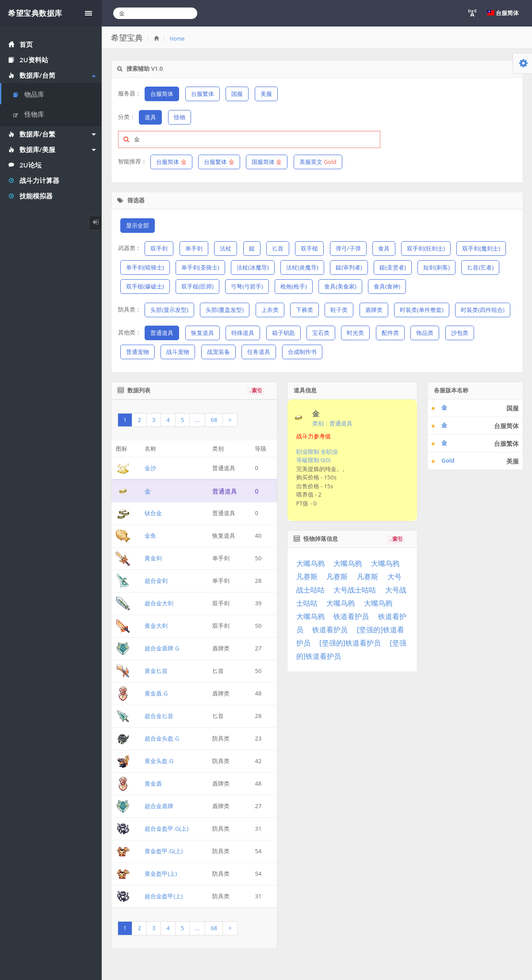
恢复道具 (203, 333)
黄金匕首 (156, 671)
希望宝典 (127, 38)
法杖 (226, 248)
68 (214, 420)
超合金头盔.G (162, 738)
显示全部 (138, 225)
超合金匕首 (159, 716)
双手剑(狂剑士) (426, 248)
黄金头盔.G (159, 761)
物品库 (29, 94)
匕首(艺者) (480, 267)
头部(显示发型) (169, 310)
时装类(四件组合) (483, 310)
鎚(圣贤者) (393, 267)
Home (177, 39)
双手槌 (309, 248)
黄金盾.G (156, 693)
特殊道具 (243, 333)
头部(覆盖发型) (225, 310)
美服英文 (318, 162)
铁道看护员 (351, 616)
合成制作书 (302, 352)
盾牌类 (374, 310)
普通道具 (162, 333)
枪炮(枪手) (294, 286)
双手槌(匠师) (197, 286)
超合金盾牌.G (162, 648)
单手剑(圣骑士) (200, 267)
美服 (266, 94)
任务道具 (259, 352)
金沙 (150, 468)
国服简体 (267, 162)
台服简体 (162, 94)
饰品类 (425, 333)
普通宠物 (138, 352)
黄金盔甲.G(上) (164, 851)
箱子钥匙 (283, 333)
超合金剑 (156, 581)
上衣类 (270, 310)
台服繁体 (203, 94)
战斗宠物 (178, 352)
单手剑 (194, 248)
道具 (150, 117)
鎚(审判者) (349, 267)
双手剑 (159, 248)
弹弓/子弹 (348, 248)
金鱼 (150, 536)
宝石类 (321, 333)
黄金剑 (153, 558)
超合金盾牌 (159, 806)
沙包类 (460, 333)
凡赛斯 (307, 577)
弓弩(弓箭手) (247, 286)
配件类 (390, 333)
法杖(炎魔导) (302, 267)
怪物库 (29, 114)
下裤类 (304, 310)
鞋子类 (339, 310)
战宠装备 (218, 352)
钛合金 (153, 513)
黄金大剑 (156, 626)
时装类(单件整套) (422, 310)
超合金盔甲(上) (164, 896)
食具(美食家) (340, 286)
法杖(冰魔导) (253, 267)
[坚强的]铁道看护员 (350, 643)
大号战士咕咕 (355, 590)
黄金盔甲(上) (161, 874)
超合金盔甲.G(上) (166, 828)
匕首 (278, 248)
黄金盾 (153, 783)
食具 (384, 248)
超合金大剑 (159, 603)
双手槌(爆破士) (145, 286)
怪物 (180, 117)
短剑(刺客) (436, 267)
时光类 (355, 333)
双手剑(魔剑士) (481, 248)
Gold (448, 460)
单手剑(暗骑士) (145, 267)
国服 (237, 94)
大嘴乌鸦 (310, 563)
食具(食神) (387, 286)
